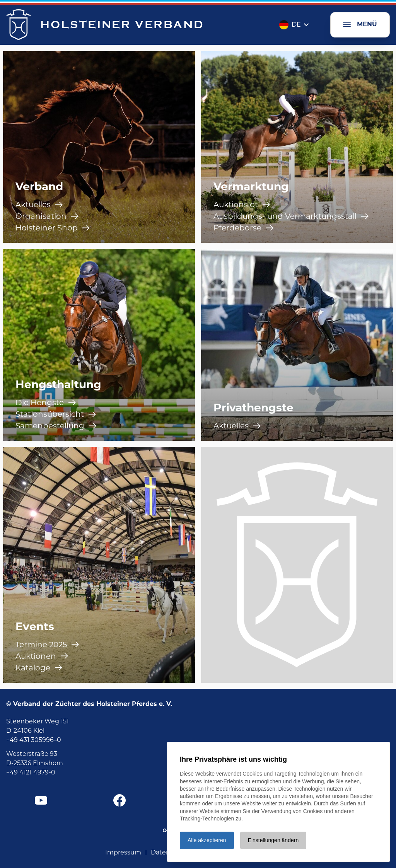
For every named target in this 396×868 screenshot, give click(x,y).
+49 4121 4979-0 (31, 772)
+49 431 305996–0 (34, 740)
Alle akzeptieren (207, 840)
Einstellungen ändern (273, 840)
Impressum (123, 852)
